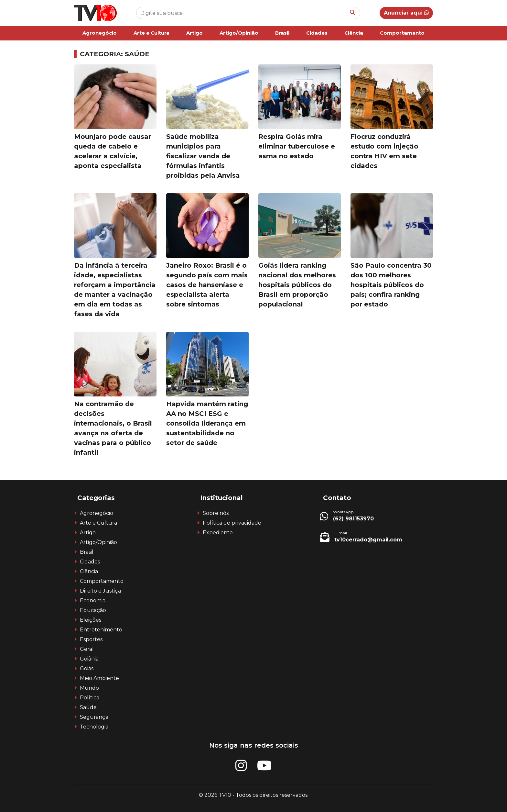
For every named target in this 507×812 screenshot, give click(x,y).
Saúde (88, 707)
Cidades (317, 33)
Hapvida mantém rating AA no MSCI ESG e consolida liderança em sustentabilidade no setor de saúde (207, 423)
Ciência (354, 33)
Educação (93, 610)
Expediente (218, 533)
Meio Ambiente (99, 678)
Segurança (94, 717)
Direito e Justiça (100, 591)
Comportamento (402, 33)
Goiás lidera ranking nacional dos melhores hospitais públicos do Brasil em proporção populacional (297, 285)
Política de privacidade (232, 523)
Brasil (282, 33)
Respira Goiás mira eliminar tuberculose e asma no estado (297, 146)
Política (90, 698)
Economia (93, 601)
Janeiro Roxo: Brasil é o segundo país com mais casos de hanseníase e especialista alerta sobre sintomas (207, 285)
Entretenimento (101, 630)
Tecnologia (94, 727)
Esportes (91, 639)
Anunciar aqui (406, 13)
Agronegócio (100, 33)
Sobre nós (216, 513)
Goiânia (89, 659)
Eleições (91, 620)
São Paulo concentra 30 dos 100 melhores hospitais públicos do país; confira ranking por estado (391, 285)
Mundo (89, 688)
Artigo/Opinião (239, 33)
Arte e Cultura (151, 33)
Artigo (194, 33)
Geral (87, 649)
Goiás (87, 668)
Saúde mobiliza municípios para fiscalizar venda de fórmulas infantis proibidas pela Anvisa (203, 156)
